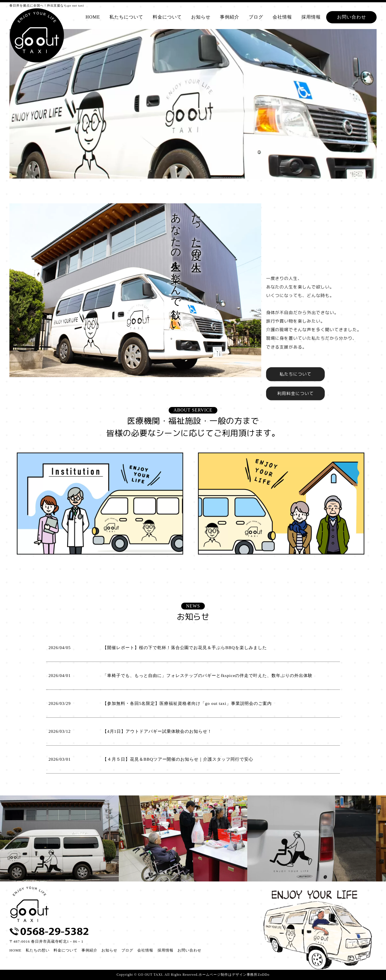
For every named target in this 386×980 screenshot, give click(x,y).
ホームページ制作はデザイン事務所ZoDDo (234, 975)
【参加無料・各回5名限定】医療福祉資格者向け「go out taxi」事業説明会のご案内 (187, 703)
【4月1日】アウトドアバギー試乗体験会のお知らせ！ (157, 731)
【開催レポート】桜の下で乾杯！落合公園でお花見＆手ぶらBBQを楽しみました (185, 648)
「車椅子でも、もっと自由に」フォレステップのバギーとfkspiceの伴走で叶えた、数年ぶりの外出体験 (207, 676)
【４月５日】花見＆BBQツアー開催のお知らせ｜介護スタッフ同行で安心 (178, 759)
